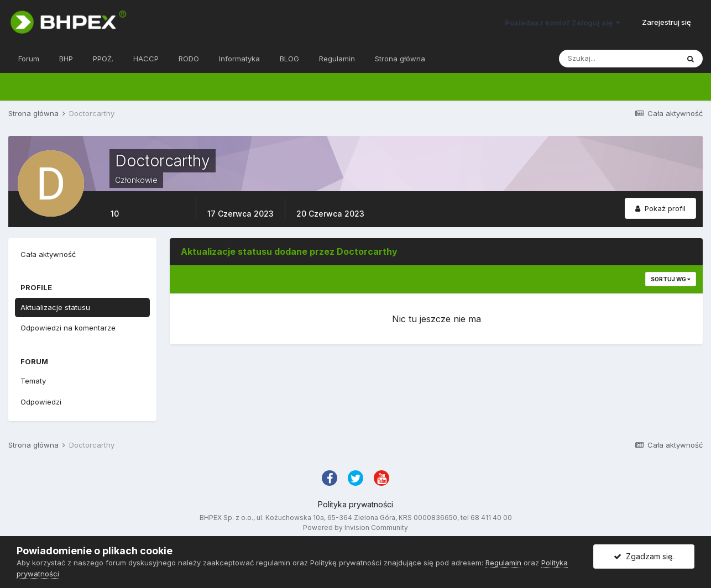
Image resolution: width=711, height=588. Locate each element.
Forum (29, 59)
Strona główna (400, 59)
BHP (66, 59)
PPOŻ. (103, 59)
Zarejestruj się (666, 22)
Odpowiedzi (41, 402)
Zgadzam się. (644, 556)
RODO (189, 59)
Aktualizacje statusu (55, 307)
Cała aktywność (48, 254)
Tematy (33, 381)
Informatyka (239, 59)
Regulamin (337, 59)
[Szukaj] (619, 59)
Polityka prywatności (355, 504)
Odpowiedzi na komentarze (68, 328)
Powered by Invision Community (355, 527)
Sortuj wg (671, 279)
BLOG (289, 59)
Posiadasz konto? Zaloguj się (563, 23)
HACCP (146, 59)
